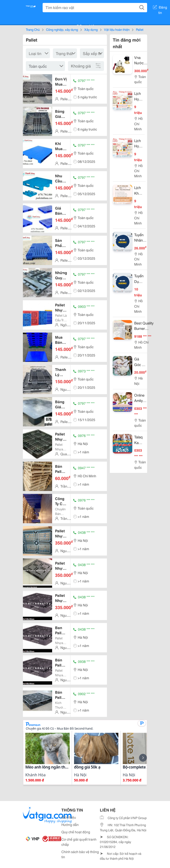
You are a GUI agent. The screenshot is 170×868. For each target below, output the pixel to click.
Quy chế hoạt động (76, 832)
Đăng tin (160, 8)
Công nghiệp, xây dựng (62, 29)
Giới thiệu (69, 817)
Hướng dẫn (70, 824)
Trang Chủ (33, 29)
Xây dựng (91, 29)
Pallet (140, 29)
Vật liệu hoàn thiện (117, 29)
